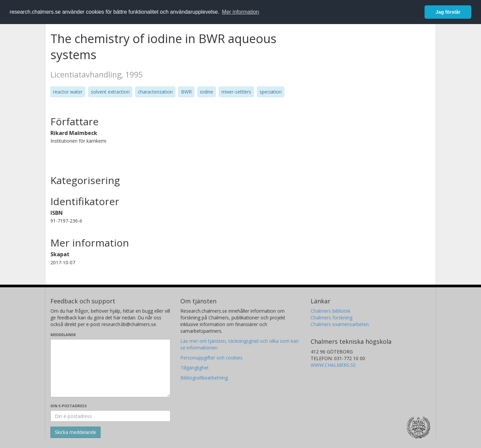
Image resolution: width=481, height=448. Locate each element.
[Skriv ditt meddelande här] (110, 368)
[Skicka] (75, 432)
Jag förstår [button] (448, 12)
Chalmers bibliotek (331, 311)
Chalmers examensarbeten (340, 324)
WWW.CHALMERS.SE (333, 365)
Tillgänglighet (195, 368)
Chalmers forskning (332, 318)
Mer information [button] (240, 12)
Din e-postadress (69, 406)
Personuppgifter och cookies (211, 358)
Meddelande (63, 335)
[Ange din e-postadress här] (110, 416)
